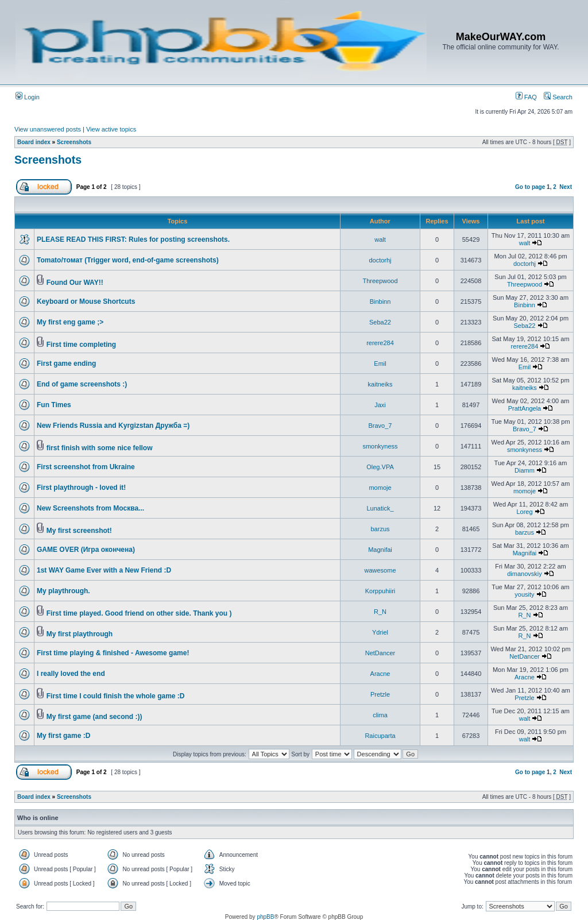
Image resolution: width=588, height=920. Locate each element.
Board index (34, 142)
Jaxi (380, 405)
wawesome (380, 570)
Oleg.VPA (380, 467)
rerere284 (380, 343)
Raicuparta (380, 736)
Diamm (525, 470)
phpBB (265, 917)
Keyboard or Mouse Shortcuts (86, 301)
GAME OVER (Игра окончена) (86, 550)
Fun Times (54, 405)
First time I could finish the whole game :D (116, 696)
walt (380, 239)
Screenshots (74, 142)
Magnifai (380, 550)
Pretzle (380, 694)
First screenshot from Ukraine (86, 467)
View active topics (111, 129)
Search (558, 97)
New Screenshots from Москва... (90, 508)
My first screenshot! (79, 531)
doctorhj (380, 260)
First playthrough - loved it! (81, 488)
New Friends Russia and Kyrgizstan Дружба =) (113, 426)
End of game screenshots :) (82, 384)
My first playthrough (80, 634)
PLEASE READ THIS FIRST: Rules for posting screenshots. (133, 239)
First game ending (66, 364)
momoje (380, 488)
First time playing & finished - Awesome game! (113, 653)
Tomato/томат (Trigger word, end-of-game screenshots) (128, 260)
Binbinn (380, 301)
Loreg (524, 512)
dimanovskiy (525, 574)
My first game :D (63, 736)
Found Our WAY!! (75, 283)
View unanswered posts (48, 129)
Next (566, 187)
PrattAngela (525, 408)
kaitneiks (380, 384)
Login (28, 97)
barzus (380, 529)
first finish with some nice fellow (100, 448)
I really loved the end (71, 674)
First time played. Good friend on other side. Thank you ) (139, 613)
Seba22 (380, 322)
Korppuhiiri (380, 591)
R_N (380, 612)
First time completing (81, 345)
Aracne (380, 674)
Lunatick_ (380, 508)
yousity (524, 594)
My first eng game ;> (70, 322)
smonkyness (380, 446)
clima (380, 715)
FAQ (526, 97)
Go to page (530, 187)
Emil (380, 364)
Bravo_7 (380, 426)
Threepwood (380, 281)
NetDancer (380, 653)
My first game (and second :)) (94, 717)
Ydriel (380, 632)
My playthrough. (63, 591)
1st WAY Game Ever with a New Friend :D (104, 570)
